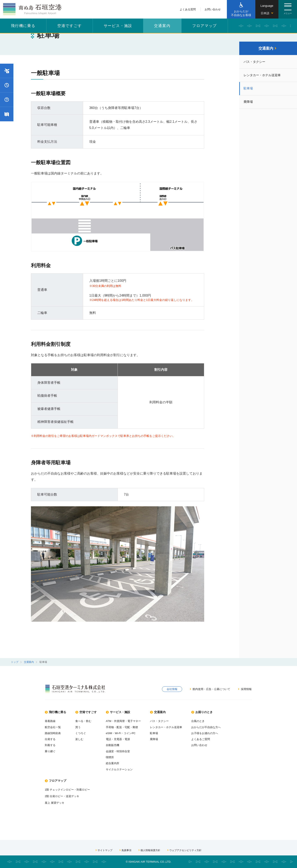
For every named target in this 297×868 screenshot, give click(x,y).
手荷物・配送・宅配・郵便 (129, 726)
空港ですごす (70, 26)
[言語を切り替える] (267, 9)
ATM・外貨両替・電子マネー (130, 720)
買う (81, 726)
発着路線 (51, 720)
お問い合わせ (213, 9)
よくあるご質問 (212, 738)
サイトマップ (101, 850)
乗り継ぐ (51, 750)
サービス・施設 (118, 26)
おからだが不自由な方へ (218, 726)
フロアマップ (204, 26)
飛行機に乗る (23, 26)
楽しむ (82, 738)
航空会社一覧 (53, 726)
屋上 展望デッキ (55, 802)
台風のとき (209, 720)
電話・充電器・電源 (125, 738)
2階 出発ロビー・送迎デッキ (63, 795)
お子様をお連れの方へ (217, 732)
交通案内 (162, 26)
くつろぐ (84, 732)
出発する (51, 738)
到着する (51, 744)
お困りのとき (214, 711)
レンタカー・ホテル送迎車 (264, 76)
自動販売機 (119, 744)
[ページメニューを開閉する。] (288, 9)
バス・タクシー (256, 63)
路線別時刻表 (53, 732)
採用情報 (244, 689)
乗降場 (249, 104)
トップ (15, 662)
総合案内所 (119, 762)
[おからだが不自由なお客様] (241, 9)
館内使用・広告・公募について (209, 689)
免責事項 (124, 850)
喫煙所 (116, 756)
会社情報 (171, 689)
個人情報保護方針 (149, 850)
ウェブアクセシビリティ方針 (186, 850)
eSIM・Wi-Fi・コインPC (128, 732)
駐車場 (249, 90)
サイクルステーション (126, 769)
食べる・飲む (87, 720)
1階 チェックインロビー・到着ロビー (69, 789)
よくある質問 (188, 9)
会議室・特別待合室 (125, 750)
